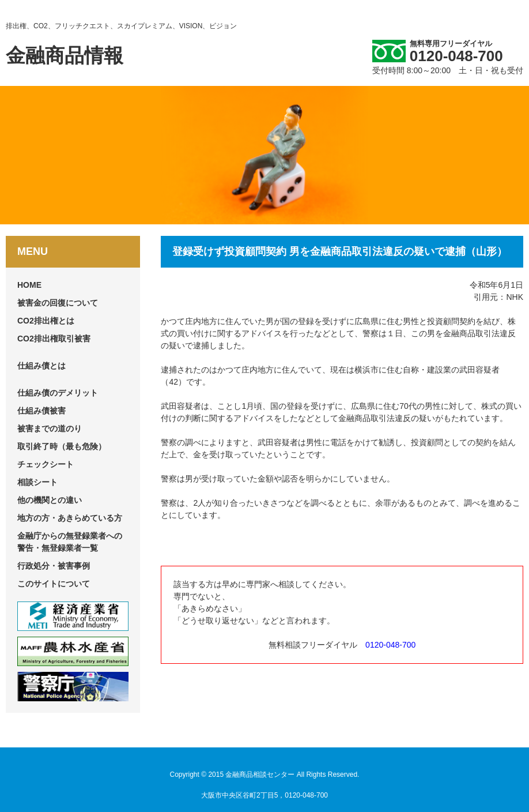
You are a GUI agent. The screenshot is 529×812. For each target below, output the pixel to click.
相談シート (37, 482)
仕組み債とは (41, 366)
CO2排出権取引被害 (54, 339)
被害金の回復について (58, 303)
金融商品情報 (65, 55)
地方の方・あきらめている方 (70, 518)
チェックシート (46, 464)
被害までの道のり (50, 428)
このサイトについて (54, 584)
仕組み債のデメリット (58, 393)
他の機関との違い (50, 500)
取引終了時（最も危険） (62, 446)
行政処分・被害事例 (54, 566)
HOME (29, 285)
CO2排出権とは (46, 321)
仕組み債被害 (41, 411)
